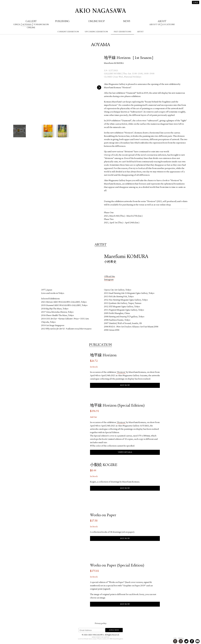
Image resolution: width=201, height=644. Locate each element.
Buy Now (125, 385)
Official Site (110, 277)
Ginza (17, 24)
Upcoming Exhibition (96, 32)
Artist (140, 32)
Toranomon (41, 24)
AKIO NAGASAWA (100, 11)
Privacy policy (101, 623)
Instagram (109, 280)
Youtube (198, 641)
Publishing (62, 21)
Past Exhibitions (122, 32)
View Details (125, 452)
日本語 (196, 3)
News (127, 21)
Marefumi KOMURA (114, 63)
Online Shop (96, 21)
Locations (168, 24)
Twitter (186, 641)
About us (155, 24)
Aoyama (27, 24)
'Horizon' (121, 372)
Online (31, 28)
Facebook (192, 641)
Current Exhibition (68, 32)
